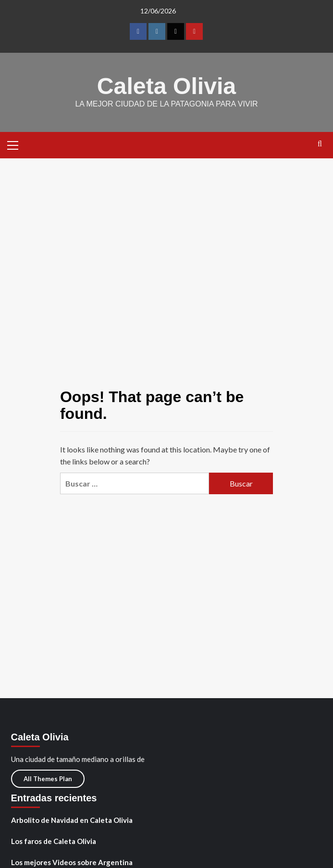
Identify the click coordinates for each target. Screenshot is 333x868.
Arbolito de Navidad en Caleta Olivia (72, 820)
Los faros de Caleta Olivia (54, 841)
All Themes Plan (48, 778)
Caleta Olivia (166, 86)
